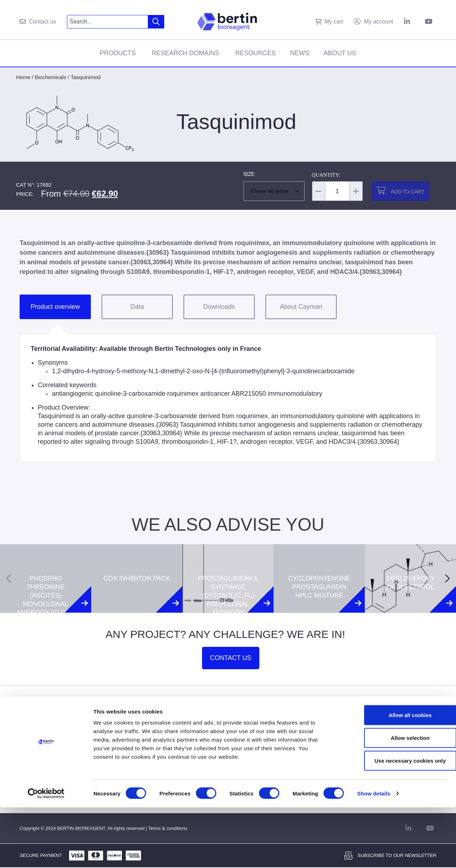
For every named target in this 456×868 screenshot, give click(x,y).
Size (249, 175)
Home (23, 77)
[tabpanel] (228, 398)
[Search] (156, 22)
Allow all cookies (397, 776)
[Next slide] (447, 578)
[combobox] (108, 22)
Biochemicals (51, 77)
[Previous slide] (9, 578)
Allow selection (396, 798)
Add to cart (408, 192)
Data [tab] (137, 307)
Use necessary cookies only (397, 821)
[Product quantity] (337, 191)
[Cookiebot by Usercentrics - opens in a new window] (46, 854)
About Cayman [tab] (301, 307)
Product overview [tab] (55, 307)
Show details (374, 854)
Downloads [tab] (219, 307)
